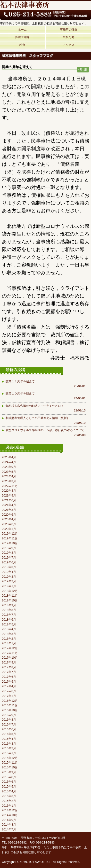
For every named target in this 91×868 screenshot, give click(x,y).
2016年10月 (10, 710)
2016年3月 (9, 744)
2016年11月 (10, 705)
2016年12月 (10, 701)
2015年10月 (10, 767)
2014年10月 (10, 815)
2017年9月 (9, 663)
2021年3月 (9, 510)
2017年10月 (10, 658)
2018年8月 (9, 610)
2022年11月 (10, 486)
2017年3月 (9, 691)
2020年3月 (9, 524)
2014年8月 (9, 825)
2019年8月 (9, 553)
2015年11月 (10, 763)
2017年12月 (10, 648)
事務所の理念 (69, 30)
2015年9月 (9, 772)
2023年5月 (9, 472)
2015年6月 (9, 782)
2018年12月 (10, 591)
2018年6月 (9, 620)
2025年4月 (9, 457)
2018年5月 (9, 624)
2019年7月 (9, 558)
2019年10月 (10, 543)
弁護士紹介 (22, 37)
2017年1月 (9, 696)
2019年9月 (9, 548)
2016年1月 (9, 753)
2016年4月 (9, 739)
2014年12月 (10, 810)
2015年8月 (9, 777)
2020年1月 (9, 529)
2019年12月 (10, 534)
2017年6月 (9, 677)
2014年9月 (9, 820)
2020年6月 (9, 515)
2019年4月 (9, 572)
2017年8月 (9, 667)
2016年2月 (9, 748)
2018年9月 (9, 605)
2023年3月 (9, 481)
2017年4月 (9, 686)
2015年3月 (9, 796)
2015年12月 (10, 758)
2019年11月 (10, 538)
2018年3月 (9, 634)
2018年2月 (9, 639)
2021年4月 (9, 505)
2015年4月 (9, 791)
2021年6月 (9, 500)
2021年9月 (9, 496)
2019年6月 (9, 562)
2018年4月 (9, 629)
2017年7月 (9, 672)
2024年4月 (9, 462)
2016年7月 (9, 725)
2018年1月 (9, 643)
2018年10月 (10, 600)
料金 (22, 45)
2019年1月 (9, 586)
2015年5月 (9, 787)
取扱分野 (69, 37)
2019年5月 (9, 567)
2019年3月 (9, 577)
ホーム (22, 30)
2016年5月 (9, 734)
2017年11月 (10, 653)
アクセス (69, 45)
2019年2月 (9, 581)
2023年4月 (9, 476)
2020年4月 (9, 519)
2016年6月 (9, 729)
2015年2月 (9, 801)
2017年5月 (9, 682)
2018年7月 (9, 615)
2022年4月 (9, 491)
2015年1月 (9, 806)
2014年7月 (9, 829)
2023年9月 (9, 467)
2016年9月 (9, 715)
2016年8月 (9, 720)
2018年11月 (10, 596)
